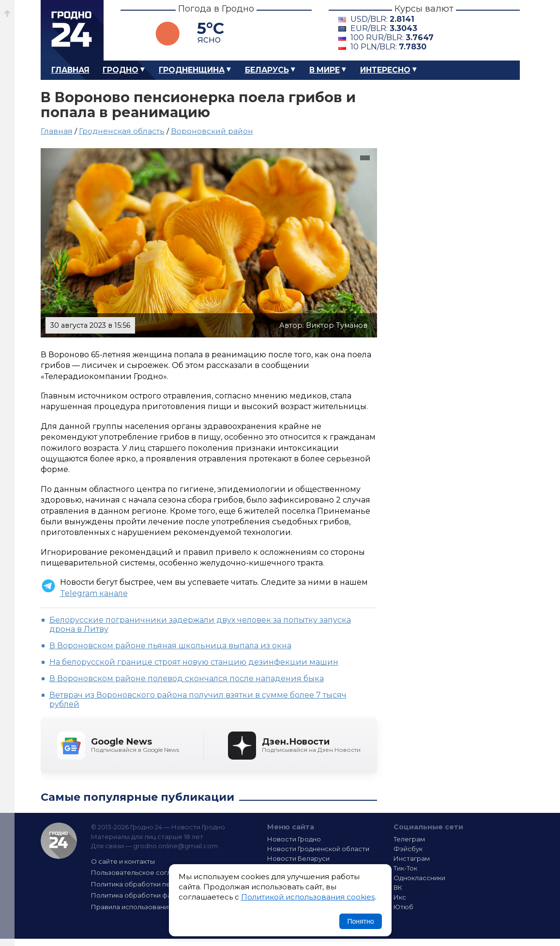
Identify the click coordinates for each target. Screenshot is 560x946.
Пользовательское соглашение (144, 872)
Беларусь (267, 70)
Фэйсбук (408, 849)
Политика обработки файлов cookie (151, 895)
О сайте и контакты (123, 861)
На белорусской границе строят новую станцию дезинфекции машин (194, 662)
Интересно (385, 70)
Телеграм (409, 839)
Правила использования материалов (152, 907)
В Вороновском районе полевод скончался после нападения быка (187, 679)
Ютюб (403, 907)
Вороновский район (212, 131)
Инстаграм (412, 858)
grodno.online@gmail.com (175, 846)
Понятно (360, 921)
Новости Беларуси (298, 858)
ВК (398, 887)
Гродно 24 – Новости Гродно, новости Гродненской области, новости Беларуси (72, 30)
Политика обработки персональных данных (163, 884)
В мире (325, 70)
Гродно (121, 70)
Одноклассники (419, 878)
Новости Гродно (294, 839)
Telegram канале (94, 593)
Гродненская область (122, 131)
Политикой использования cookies (308, 897)
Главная (70, 70)
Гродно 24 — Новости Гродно (59, 841)
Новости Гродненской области (318, 849)
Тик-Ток (405, 868)
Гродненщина (192, 70)
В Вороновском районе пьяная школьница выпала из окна (170, 646)
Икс (400, 897)
